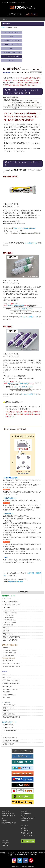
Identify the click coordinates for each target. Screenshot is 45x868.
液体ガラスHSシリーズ (9, 823)
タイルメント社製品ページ (29, 317)
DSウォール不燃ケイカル (11, 613)
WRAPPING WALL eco (10, 620)
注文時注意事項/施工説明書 (12, 667)
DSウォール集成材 (9, 610)
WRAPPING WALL (9, 617)
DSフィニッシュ (8, 634)
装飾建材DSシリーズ (8, 813)
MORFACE (7, 648)
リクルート (5, 845)
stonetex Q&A (7, 686)
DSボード (6, 628)
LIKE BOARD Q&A (9, 714)
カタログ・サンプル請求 (11, 741)
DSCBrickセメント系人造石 (12, 680)
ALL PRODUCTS (22, 592)
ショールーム (25, 830)
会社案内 (24, 828)
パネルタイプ (12, 36)
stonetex (4, 821)
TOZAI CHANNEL (26, 813)
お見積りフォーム (15, 14)
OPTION (6, 711)
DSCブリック (7, 598)
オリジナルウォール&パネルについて (10, 624)
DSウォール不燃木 (9, 615)
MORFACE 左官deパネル (11, 650)
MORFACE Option (9, 655)
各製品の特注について (10, 738)
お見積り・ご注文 (9, 744)
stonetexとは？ (8, 674)
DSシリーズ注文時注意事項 (12, 637)
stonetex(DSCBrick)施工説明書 (9, 696)
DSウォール (7, 608)
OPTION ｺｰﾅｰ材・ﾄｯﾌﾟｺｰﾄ (11, 683)
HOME (3, 28)
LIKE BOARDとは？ (9, 705)
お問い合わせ (31, 14)
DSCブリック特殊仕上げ (11, 602)
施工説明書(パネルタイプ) (12, 52)
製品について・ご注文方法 (11, 664)
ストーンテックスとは (12, 32)
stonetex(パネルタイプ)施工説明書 (10, 691)
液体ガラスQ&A (8, 728)
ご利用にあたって (26, 833)
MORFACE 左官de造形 (10, 653)
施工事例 (12, 60)
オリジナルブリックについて (12, 604)
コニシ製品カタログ (31, 243)
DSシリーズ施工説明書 (10, 640)
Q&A (12, 48)
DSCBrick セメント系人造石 (12, 40)
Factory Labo (5, 843)
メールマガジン (26, 821)
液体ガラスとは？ (9, 725)
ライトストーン (8, 661)
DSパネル (6, 631)
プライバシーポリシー (28, 835)
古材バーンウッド (9, 708)
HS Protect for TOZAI (10, 731)
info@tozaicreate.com (15, 582)
